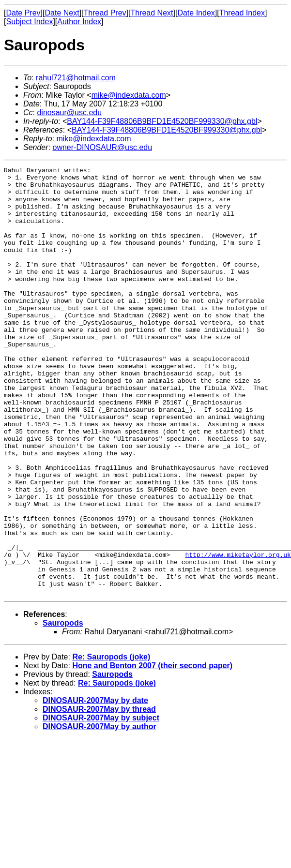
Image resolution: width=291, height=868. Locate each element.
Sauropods (63, 709)
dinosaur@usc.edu (69, 112)
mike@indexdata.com (129, 95)
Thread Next (152, 13)
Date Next (62, 13)
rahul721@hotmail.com (76, 78)
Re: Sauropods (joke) (111, 742)
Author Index (79, 22)
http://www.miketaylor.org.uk (238, 633)
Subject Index (29, 22)
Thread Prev (105, 13)
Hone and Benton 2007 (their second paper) (152, 751)
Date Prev (23, 13)
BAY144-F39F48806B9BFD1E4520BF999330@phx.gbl (162, 121)
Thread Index (242, 13)
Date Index (196, 13)
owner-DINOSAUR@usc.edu (102, 147)
